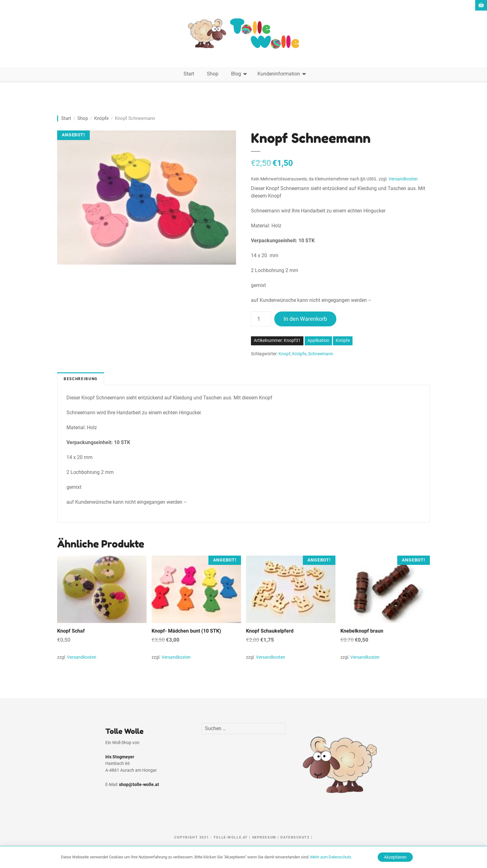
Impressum (264, 837)
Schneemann (321, 354)
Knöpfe (101, 118)
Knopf (284, 354)
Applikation (318, 341)
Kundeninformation (279, 74)
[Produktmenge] (261, 319)
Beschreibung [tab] (81, 379)
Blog (236, 74)
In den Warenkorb (305, 319)
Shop (213, 74)
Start (189, 74)
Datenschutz (295, 837)
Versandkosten (403, 179)
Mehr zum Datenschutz (331, 857)
